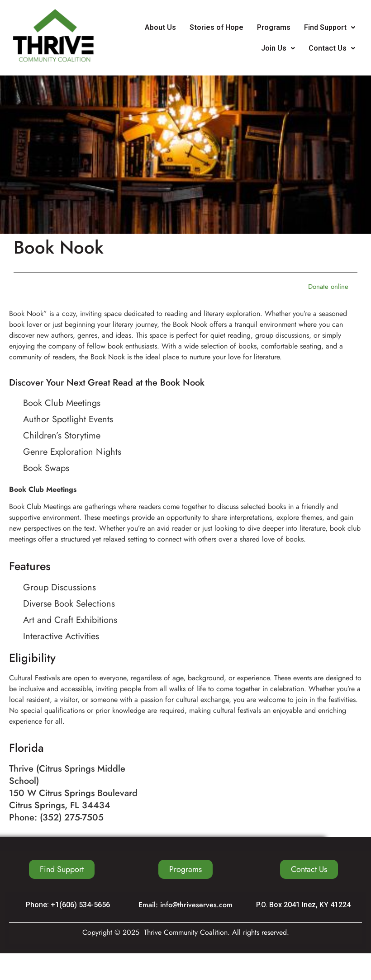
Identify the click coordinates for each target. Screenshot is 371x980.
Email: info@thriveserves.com (185, 905)
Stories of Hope (216, 27)
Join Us (278, 48)
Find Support (330, 27)
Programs (274, 27)
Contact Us (332, 48)
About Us (160, 27)
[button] (330, 28)
